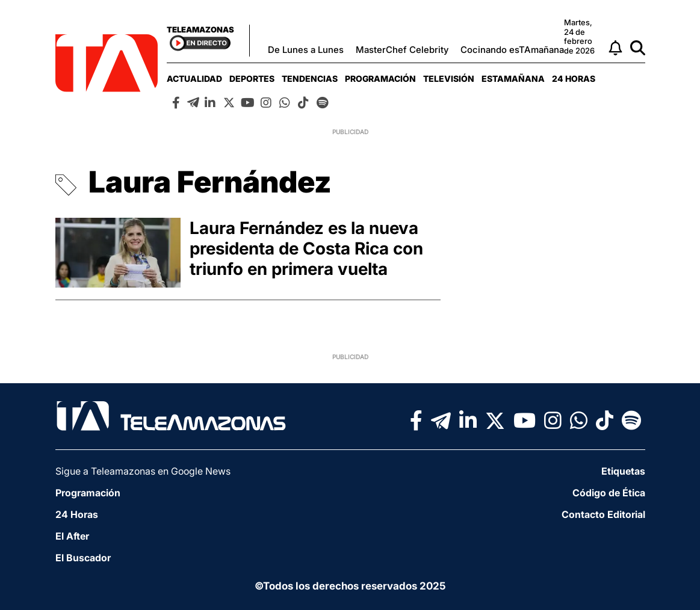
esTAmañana (513, 79)
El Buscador (83, 558)
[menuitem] (194, 79)
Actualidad (194, 79)
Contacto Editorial (603, 514)
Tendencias (310, 79)
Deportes (252, 79)
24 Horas (574, 79)
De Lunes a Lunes (306, 50)
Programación (380, 79)
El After (72, 536)
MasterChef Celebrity (402, 50)
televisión (449, 79)
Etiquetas (623, 471)
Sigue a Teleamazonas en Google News (143, 471)
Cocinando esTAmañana (512, 50)
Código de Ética (609, 493)
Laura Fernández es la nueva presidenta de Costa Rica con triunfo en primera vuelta (306, 248)
